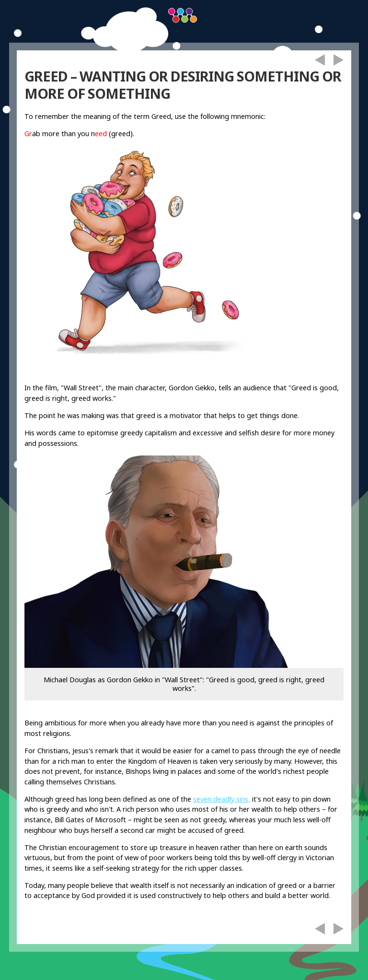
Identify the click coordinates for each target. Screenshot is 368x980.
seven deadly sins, (222, 799)
